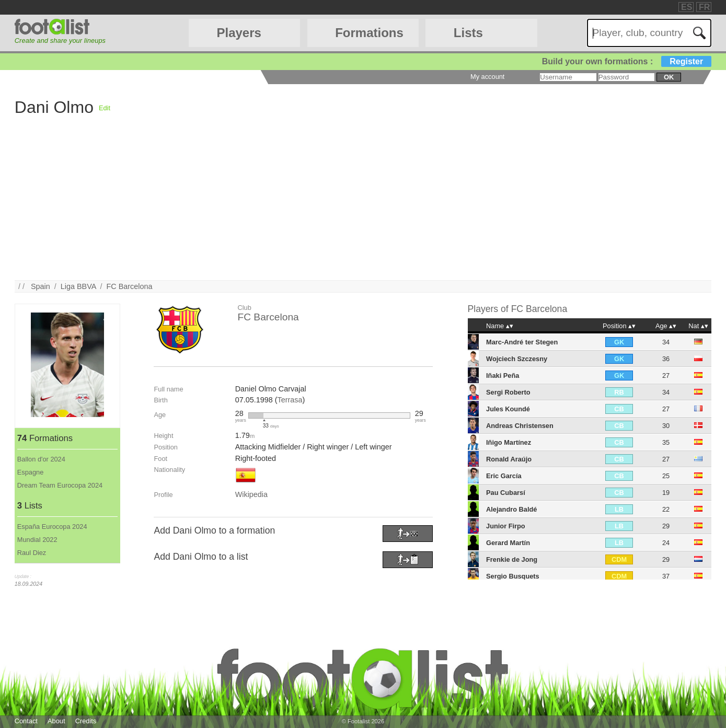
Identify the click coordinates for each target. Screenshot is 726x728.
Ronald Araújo (509, 459)
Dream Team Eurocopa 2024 (60, 485)
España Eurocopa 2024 (52, 527)
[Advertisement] (328, 207)
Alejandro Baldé (511, 509)
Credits (86, 721)
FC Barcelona (130, 286)
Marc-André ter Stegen (522, 342)
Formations (369, 33)
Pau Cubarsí (506, 493)
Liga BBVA (78, 286)
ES (687, 7)
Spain (41, 286)
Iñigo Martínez (509, 442)
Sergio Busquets (513, 576)
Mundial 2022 (37, 540)
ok (669, 77)
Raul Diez (32, 553)
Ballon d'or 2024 (41, 459)
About (56, 721)
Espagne (31, 472)
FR (704, 7)
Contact (26, 721)
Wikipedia (251, 494)
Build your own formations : (627, 61)
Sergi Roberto (508, 392)
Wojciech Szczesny (517, 359)
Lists (468, 33)
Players (239, 33)
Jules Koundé (508, 409)
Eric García (504, 476)
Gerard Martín (508, 543)
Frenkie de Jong (512, 559)
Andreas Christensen (520, 426)
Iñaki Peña (503, 375)
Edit (105, 108)
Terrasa (290, 400)
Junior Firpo (506, 526)
